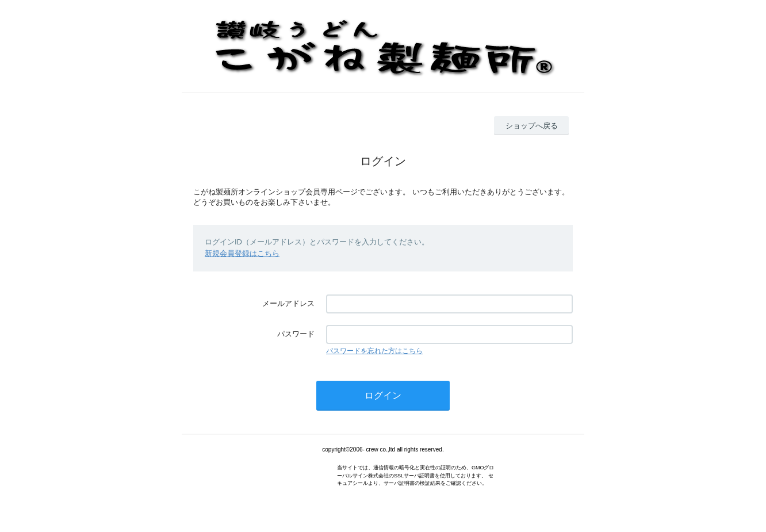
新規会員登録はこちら (242, 253)
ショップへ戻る (532, 126)
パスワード (296, 334)
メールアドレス (288, 303)
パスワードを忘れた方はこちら (374, 351)
